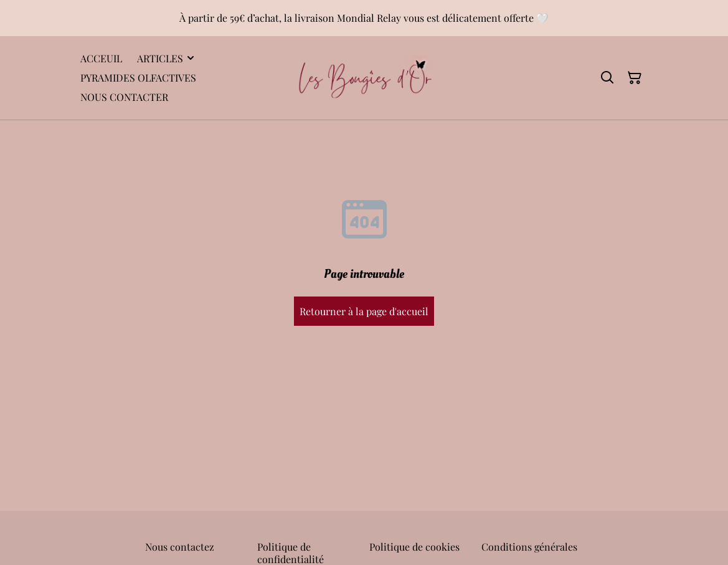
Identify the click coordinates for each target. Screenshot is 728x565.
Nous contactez (180, 547)
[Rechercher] (607, 78)
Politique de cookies (414, 547)
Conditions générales (529, 547)
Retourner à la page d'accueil (364, 311)
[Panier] (635, 78)
